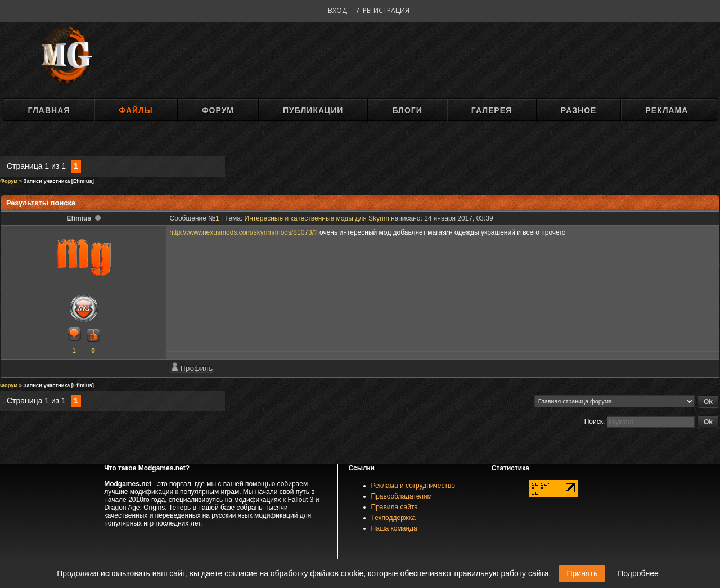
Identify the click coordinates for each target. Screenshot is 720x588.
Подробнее (638, 573)
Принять (582, 573)
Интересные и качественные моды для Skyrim (317, 218)
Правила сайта (395, 507)
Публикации (313, 110)
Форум (218, 110)
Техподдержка (394, 518)
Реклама (667, 110)
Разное (579, 110)
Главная (49, 110)
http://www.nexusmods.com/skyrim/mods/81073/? (243, 232)
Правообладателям (402, 496)
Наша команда (394, 528)
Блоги (407, 110)
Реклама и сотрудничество (413, 486)
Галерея (492, 110)
